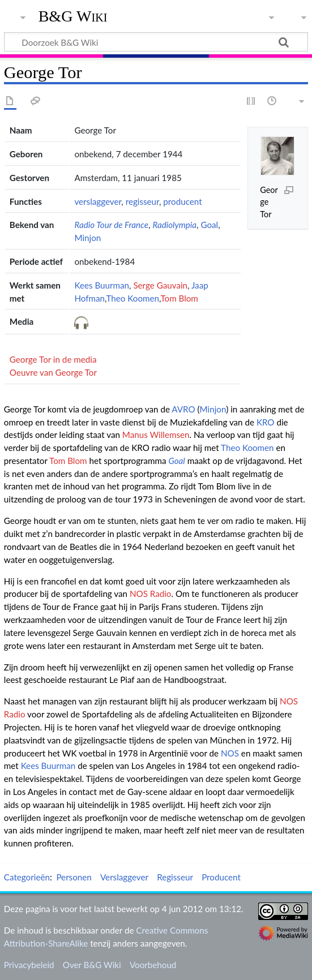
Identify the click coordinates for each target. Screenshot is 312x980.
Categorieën (27, 877)
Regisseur (175, 877)
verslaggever (98, 201)
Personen (74, 877)
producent (182, 201)
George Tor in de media (53, 359)
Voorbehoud (153, 965)
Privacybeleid (29, 965)
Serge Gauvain (160, 285)
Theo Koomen (133, 298)
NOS (230, 753)
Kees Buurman (102, 285)
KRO (266, 422)
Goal (209, 225)
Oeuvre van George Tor (53, 372)
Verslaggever (124, 877)
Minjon (87, 238)
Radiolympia (174, 225)
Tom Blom (179, 298)
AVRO (183, 409)
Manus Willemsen (156, 435)
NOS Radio (151, 594)
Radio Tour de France (111, 225)
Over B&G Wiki (92, 965)
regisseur (142, 201)
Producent (221, 877)
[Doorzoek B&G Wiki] (156, 42)
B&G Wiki (73, 16)
